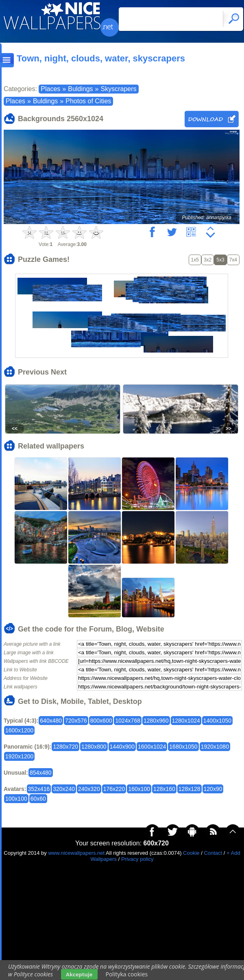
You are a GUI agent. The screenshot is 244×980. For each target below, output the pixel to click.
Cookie (191, 853)
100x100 (16, 799)
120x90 (213, 789)
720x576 (76, 721)
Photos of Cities (88, 101)
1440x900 (122, 747)
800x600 (101, 721)
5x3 (220, 260)
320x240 (64, 789)
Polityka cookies (127, 974)
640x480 (51, 721)
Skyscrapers (118, 89)
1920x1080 (215, 747)
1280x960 (156, 721)
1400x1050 (217, 721)
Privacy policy (137, 859)
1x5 (195, 260)
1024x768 (128, 721)
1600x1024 (152, 747)
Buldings (80, 89)
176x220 (114, 789)
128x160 (164, 789)
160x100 (139, 789)
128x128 (190, 789)
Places (50, 89)
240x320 (89, 789)
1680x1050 (183, 747)
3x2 (208, 260)
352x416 (39, 789)
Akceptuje (79, 974)
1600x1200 (19, 730)
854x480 (41, 773)
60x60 (38, 799)
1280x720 (65, 747)
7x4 (233, 260)
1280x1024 (186, 721)
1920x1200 (19, 756)
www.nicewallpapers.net (76, 853)
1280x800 (94, 747)
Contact (213, 853)
